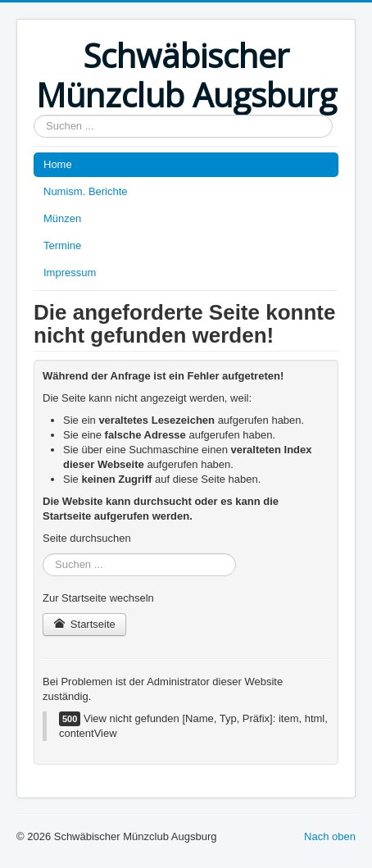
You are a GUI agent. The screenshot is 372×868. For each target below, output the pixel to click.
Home (58, 164)
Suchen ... (34, 115)
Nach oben (330, 836)
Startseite (84, 624)
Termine (62, 245)
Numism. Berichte (86, 191)
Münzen (62, 218)
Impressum (70, 273)
